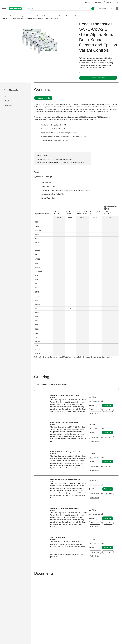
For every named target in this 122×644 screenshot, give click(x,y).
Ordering (8, 101)
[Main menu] (4, 8)
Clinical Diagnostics (21, 16)
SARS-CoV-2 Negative (59, 539)
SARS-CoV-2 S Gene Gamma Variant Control (67, 510)
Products (10, 16)
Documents (8, 105)
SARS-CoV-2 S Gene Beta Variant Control (66, 423)
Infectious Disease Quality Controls (51, 16)
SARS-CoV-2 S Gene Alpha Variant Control (66, 395)
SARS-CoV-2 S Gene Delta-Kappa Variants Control (66, 453)
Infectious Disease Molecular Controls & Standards (77, 16)
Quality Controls (34, 16)
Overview (8, 97)
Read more (83, 73)
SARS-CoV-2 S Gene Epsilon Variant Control (67, 481)
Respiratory (97, 16)
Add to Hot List (95, 414)
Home (3, 16)
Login (91, 401)
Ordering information (98, 78)
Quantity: (92, 405)
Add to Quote (96, 410)
